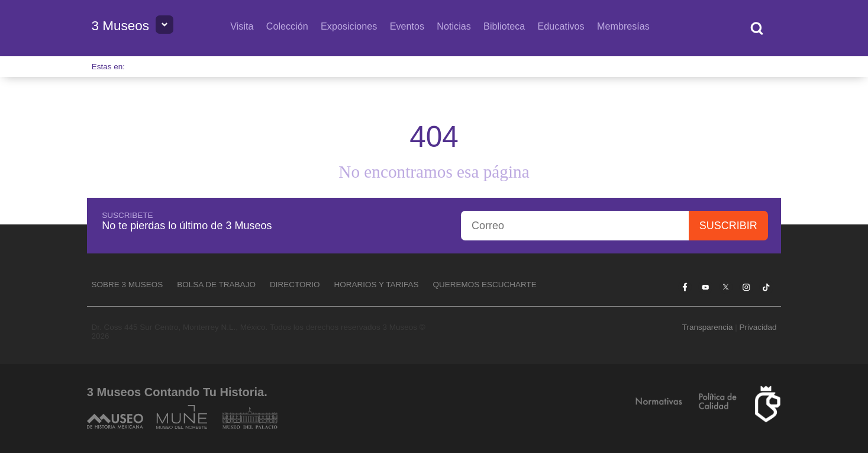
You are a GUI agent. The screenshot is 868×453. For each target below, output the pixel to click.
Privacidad (758, 327)
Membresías (623, 26)
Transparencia (708, 327)
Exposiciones (349, 26)
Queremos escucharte (485, 285)
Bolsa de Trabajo (216, 285)
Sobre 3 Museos (128, 285)
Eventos (407, 26)
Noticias (454, 26)
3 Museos (121, 26)
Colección (287, 26)
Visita (242, 26)
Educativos (561, 26)
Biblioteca (504, 26)
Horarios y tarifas (376, 285)
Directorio (295, 285)
